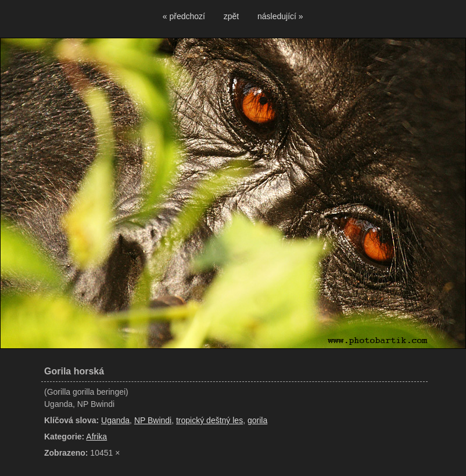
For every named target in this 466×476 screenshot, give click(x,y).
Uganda (115, 420)
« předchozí (184, 16)
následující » (280, 16)
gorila (257, 420)
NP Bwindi (153, 420)
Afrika (96, 437)
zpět (231, 16)
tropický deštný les (209, 420)
